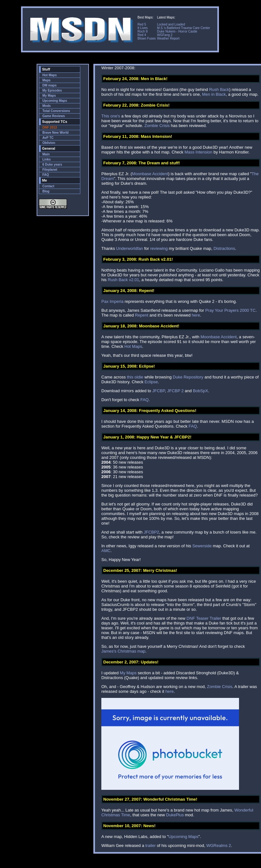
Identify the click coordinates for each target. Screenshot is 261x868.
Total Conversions (56, 111)
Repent (142, 315)
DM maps (49, 85)
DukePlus (175, 815)
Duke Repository (188, 377)
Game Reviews (54, 116)
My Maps (49, 96)
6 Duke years (52, 165)
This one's (111, 116)
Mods (47, 106)
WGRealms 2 (218, 846)
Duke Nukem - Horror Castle (177, 31)
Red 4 (142, 35)
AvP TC (48, 138)
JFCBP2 (151, 532)
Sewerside (202, 546)
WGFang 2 (165, 35)
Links (47, 159)
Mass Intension (198, 152)
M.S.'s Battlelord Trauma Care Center (184, 28)
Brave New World (55, 133)
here (196, 315)
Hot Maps (50, 75)
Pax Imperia (112, 301)
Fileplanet (50, 170)
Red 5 (142, 24)
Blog (46, 191)
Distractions (224, 248)
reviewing (159, 248)
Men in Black (214, 94)
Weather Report (168, 38)
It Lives (143, 28)
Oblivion (49, 143)
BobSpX (200, 391)
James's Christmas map (123, 651)
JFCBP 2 (175, 391)
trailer (151, 846)
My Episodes (52, 90)
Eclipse (151, 382)
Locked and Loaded (171, 24)
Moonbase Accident (150, 174)
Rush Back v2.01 (123, 280)
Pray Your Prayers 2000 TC (230, 310)
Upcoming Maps (55, 101)
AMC (106, 551)
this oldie (135, 377)
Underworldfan (130, 248)
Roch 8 (143, 31)
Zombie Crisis (157, 126)
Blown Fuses (147, 38)
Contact (48, 186)
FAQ (46, 175)
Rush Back (219, 90)
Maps (47, 80)
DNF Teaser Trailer (204, 618)
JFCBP (159, 391)
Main (46, 154)
